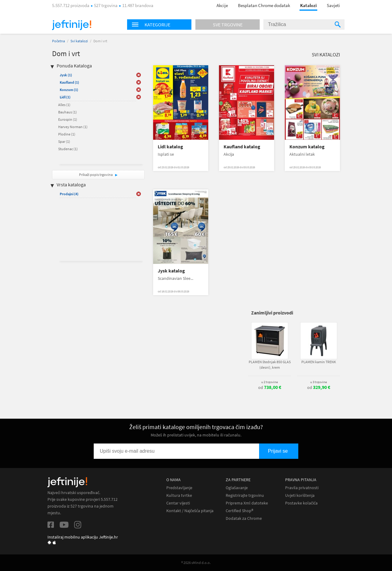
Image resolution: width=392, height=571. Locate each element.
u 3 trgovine (318, 382)
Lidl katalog (170, 147)
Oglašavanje (237, 488)
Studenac (68, 149)
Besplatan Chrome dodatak (264, 5)
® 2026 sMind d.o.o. (196, 563)
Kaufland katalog (242, 147)
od (270, 387)
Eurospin (68, 119)
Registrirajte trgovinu (245, 495)
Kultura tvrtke (179, 495)
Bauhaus (68, 112)
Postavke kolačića (301, 503)
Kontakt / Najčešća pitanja (190, 511)
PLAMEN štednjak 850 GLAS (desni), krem (270, 365)
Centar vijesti (178, 503)
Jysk (66, 75)
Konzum (69, 90)
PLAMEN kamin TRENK (319, 362)
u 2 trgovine (269, 382)
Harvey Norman (73, 127)
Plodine (67, 134)
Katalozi (308, 5)
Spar (64, 141)
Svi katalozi (79, 41)
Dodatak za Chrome (244, 518)
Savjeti (333, 5)
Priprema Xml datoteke (247, 503)
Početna (58, 41)
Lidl (65, 97)
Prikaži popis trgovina (96, 175)
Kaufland (69, 82)
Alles (64, 105)
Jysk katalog (171, 271)
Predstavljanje (179, 488)
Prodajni (69, 194)
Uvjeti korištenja (300, 495)
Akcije (222, 5)
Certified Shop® (239, 511)
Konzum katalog (307, 147)
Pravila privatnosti (302, 488)
